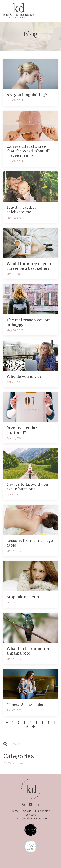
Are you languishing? (27, 95)
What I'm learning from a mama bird (29, 651)
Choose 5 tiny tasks (25, 705)
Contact (31, 815)
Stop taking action (24, 597)
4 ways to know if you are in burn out (27, 487)
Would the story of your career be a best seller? (29, 266)
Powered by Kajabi (31, 860)
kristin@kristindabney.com (30, 818)
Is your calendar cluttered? (22, 430)
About (27, 811)
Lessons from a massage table (30, 543)
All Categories (13, 763)
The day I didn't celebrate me (21, 210)
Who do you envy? (24, 376)
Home (15, 811)
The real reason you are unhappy (29, 322)
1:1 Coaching (43, 811)
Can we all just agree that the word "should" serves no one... (28, 151)
